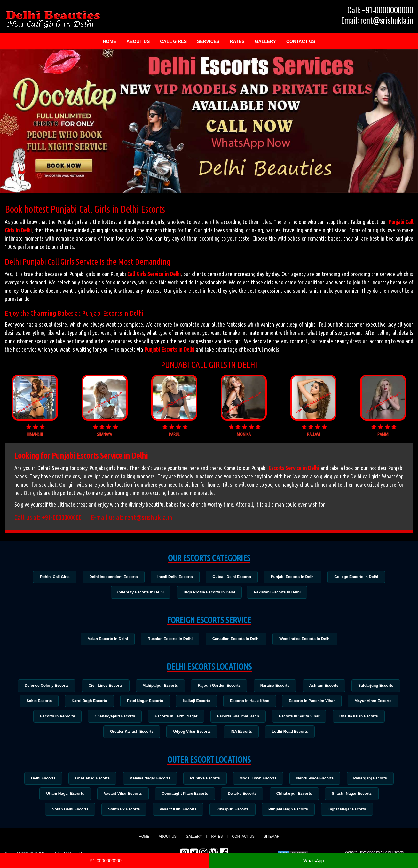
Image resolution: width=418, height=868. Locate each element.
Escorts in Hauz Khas (251, 702)
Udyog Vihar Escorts (192, 733)
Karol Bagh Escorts (87, 702)
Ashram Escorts (326, 686)
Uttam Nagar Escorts (63, 796)
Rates (237, 41)
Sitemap (272, 839)
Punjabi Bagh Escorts (290, 812)
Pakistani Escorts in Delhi (278, 593)
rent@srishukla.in (149, 517)
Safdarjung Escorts (379, 686)
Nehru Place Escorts (317, 780)
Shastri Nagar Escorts (355, 796)
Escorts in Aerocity (55, 718)
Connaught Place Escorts (184, 796)
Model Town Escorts (259, 780)
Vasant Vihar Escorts (121, 796)
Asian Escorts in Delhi (106, 639)
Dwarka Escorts (243, 796)
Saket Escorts (36, 702)
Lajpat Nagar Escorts (350, 812)
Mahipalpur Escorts (159, 686)
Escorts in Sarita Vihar (301, 718)
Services (208, 41)
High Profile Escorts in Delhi (209, 593)
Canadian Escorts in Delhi (236, 639)
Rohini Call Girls (52, 577)
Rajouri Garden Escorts (219, 686)
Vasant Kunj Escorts (177, 812)
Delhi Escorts (40, 780)
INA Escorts (242, 733)
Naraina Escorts (276, 686)
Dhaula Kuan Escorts (362, 718)
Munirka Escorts (205, 780)
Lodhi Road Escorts (292, 733)
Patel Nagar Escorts (144, 702)
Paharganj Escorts (373, 780)
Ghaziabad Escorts (90, 780)
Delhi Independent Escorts (112, 577)
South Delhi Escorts (67, 812)
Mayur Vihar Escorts (376, 702)
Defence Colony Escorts (43, 686)
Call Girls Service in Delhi (154, 274)
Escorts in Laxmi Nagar (175, 718)
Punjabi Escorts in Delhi (169, 349)
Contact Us (301, 41)
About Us (138, 41)
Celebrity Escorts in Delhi (139, 593)
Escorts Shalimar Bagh (239, 718)
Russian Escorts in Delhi (170, 639)
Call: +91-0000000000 (380, 10)
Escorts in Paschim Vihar (314, 702)
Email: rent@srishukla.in (377, 20)
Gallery (265, 41)
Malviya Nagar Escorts (149, 780)
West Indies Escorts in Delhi (307, 639)
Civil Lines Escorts (103, 686)
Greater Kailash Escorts (130, 733)
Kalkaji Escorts (196, 702)
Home (109, 41)
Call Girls (173, 41)
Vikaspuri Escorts (233, 812)
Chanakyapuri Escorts (113, 718)
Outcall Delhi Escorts (232, 577)
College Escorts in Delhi (359, 577)
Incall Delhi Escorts (174, 577)
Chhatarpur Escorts (296, 796)
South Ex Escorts (122, 812)
